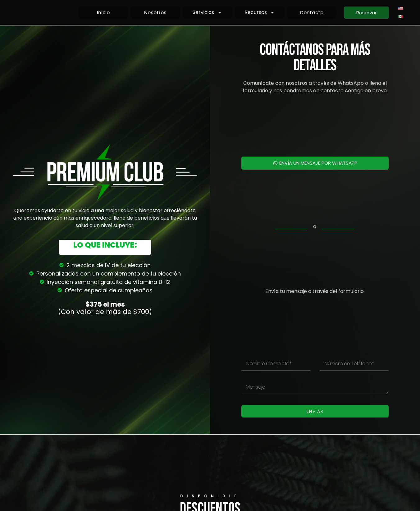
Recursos (260, 12)
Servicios (207, 12)
